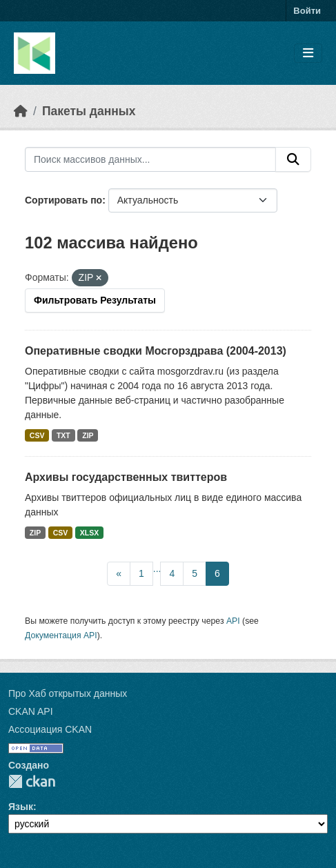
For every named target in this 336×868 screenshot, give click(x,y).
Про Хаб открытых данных (68, 693)
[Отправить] (293, 159)
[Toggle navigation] (308, 53)
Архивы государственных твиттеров (126, 477)
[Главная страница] (21, 111)
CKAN (32, 781)
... (157, 569)
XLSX (89, 533)
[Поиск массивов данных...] (150, 159)
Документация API (61, 635)
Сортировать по (63, 200)
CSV (37, 435)
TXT (63, 435)
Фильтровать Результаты (95, 300)
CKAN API (31, 711)
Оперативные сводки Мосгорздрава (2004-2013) (156, 351)
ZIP (88, 435)
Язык (21, 807)
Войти (307, 11)
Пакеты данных (89, 111)
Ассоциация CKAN (50, 729)
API (233, 621)
